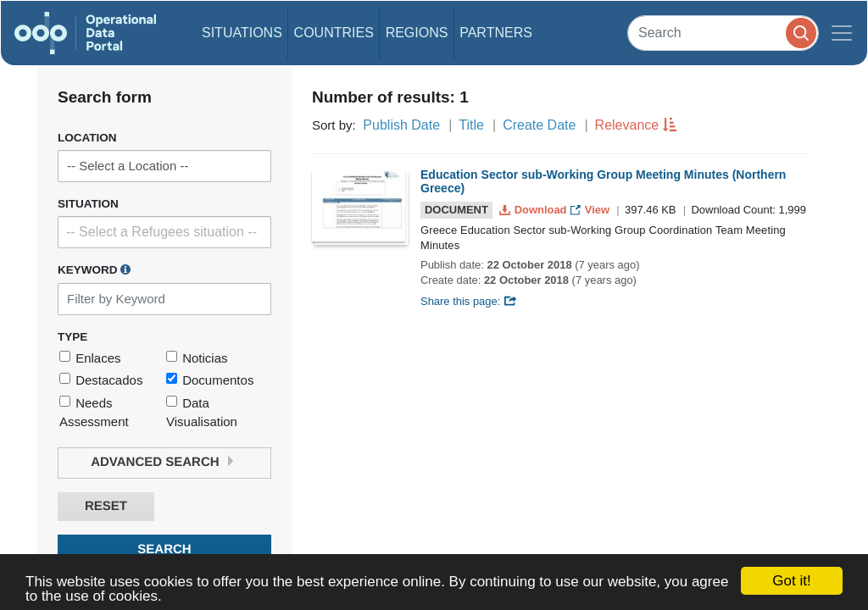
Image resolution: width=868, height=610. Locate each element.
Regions (417, 33)
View (591, 210)
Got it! (791, 581)
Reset (106, 506)
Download (534, 210)
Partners (496, 33)
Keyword (94, 269)
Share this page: (469, 301)
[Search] (723, 33)
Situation (88, 204)
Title (471, 125)
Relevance (627, 125)
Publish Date (401, 125)
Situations (242, 33)
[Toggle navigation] (842, 33)
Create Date (539, 125)
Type (72, 337)
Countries (334, 33)
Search (164, 549)
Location (87, 138)
